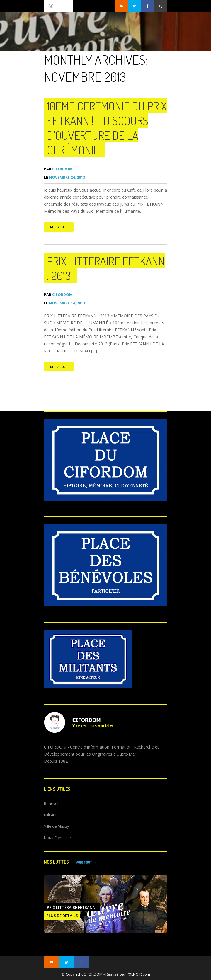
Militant (50, 815)
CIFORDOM (58, 169)
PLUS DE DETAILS (62, 916)
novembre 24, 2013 (64, 177)
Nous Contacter (58, 838)
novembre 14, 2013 (64, 303)
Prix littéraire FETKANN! (72, 907)
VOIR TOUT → (86, 862)
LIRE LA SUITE (59, 227)
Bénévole (52, 803)
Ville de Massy (56, 826)
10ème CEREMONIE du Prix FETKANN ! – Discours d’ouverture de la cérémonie (107, 128)
